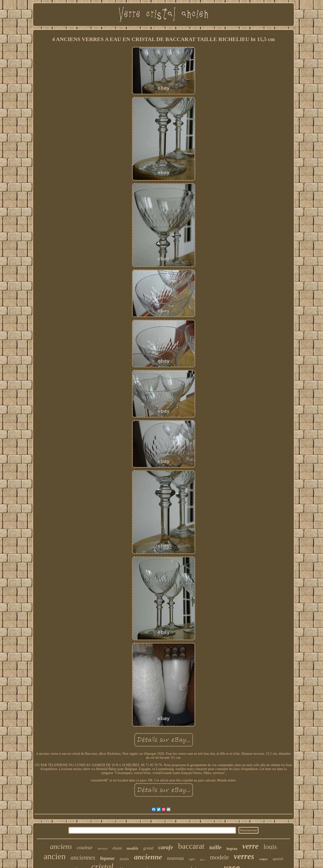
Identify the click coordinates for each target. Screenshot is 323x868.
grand (148, 848)
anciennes (83, 857)
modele (220, 857)
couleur (85, 847)
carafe (166, 847)
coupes (264, 859)
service (103, 849)
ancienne (148, 857)
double (124, 859)
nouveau (175, 858)
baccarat (191, 846)
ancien (54, 856)
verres (244, 856)
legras (232, 849)
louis (270, 847)
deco (203, 860)
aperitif (278, 859)
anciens (61, 846)
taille (215, 847)
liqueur (107, 858)
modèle (133, 848)
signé (192, 859)
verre (250, 846)
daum (117, 848)
